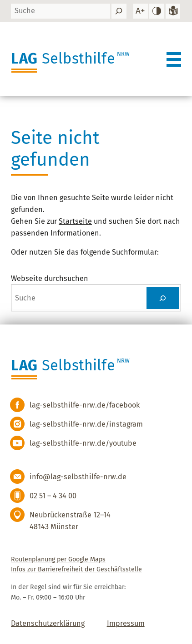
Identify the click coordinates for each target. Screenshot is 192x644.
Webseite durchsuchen (50, 278)
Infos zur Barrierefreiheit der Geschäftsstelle (76, 569)
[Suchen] (119, 11)
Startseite (75, 221)
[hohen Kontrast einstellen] (157, 11)
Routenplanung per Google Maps (58, 559)
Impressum (126, 623)
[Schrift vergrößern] (141, 11)
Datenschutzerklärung (48, 623)
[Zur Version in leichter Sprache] (173, 11)
